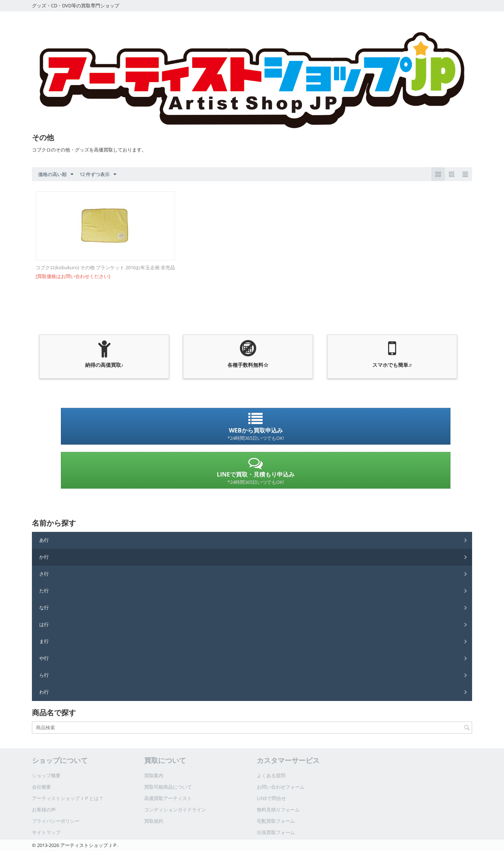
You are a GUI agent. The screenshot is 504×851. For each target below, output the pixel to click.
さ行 (44, 574)
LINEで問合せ (271, 798)
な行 (44, 607)
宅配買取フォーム (276, 821)
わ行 (44, 692)
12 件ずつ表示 (98, 175)
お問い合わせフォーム (281, 787)
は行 (44, 624)
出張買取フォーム (276, 832)
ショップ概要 (46, 775)
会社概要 (41, 787)
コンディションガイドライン (175, 810)
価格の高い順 (56, 175)
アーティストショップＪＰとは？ (68, 798)
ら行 (44, 675)
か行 (44, 557)
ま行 (44, 641)
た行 (44, 591)
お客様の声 (44, 810)
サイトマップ (46, 832)
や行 (44, 658)
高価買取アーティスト (168, 798)
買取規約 (154, 821)
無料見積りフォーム (278, 810)
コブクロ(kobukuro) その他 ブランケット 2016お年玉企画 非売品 (105, 267)
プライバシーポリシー (56, 821)
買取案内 (154, 775)
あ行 (44, 540)
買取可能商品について (168, 787)
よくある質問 (271, 775)
